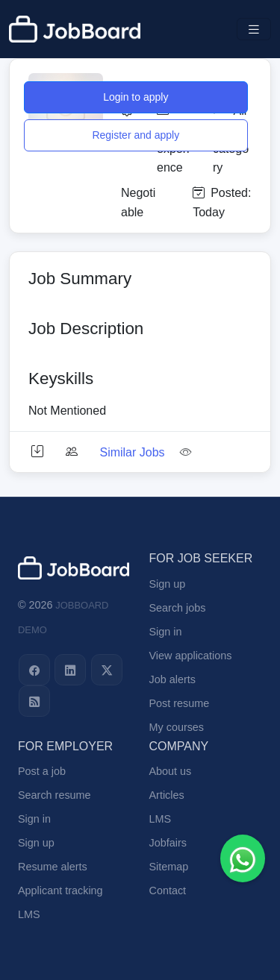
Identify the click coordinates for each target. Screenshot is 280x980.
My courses (177, 727)
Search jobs (178, 608)
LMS (29, 914)
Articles (167, 795)
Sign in (166, 632)
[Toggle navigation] (254, 29)
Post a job (42, 771)
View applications (191, 656)
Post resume (180, 703)
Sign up (168, 584)
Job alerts (172, 679)
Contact (168, 891)
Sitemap (169, 867)
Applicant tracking (60, 891)
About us (171, 771)
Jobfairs (168, 843)
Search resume (55, 795)
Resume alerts (53, 867)
